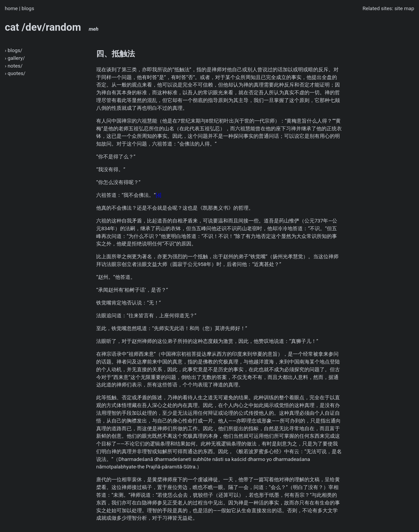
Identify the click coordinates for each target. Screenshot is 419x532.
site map (404, 8)
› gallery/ (15, 58)
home (11, 8)
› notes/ (14, 66)
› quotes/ (15, 73)
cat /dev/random (52, 27)
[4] (159, 195)
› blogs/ (14, 50)
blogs (28, 8)
